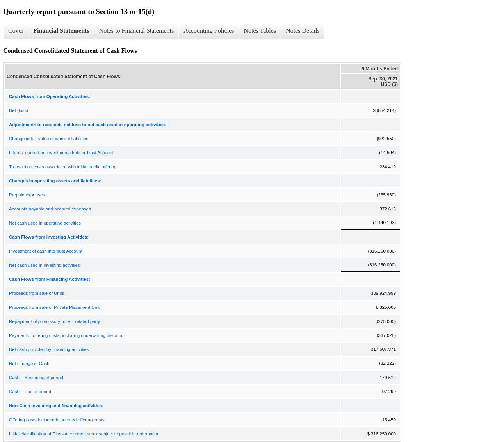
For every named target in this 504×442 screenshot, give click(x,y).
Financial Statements (61, 31)
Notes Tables (260, 31)
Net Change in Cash (29, 364)
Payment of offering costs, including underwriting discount (66, 335)
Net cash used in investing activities (45, 265)
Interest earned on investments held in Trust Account (61, 153)
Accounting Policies (209, 31)
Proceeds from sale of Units (37, 293)
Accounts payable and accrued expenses (50, 209)
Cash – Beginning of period (36, 378)
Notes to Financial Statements (137, 31)
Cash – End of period (30, 392)
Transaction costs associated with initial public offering (63, 167)
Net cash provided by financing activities (49, 349)
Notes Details (303, 31)
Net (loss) (19, 110)
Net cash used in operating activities (45, 223)
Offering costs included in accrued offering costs (57, 420)
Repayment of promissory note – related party (54, 321)
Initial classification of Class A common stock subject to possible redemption (84, 434)
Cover (16, 31)
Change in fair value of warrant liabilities (49, 139)
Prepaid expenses (27, 195)
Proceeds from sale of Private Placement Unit (54, 307)
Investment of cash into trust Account (46, 251)
